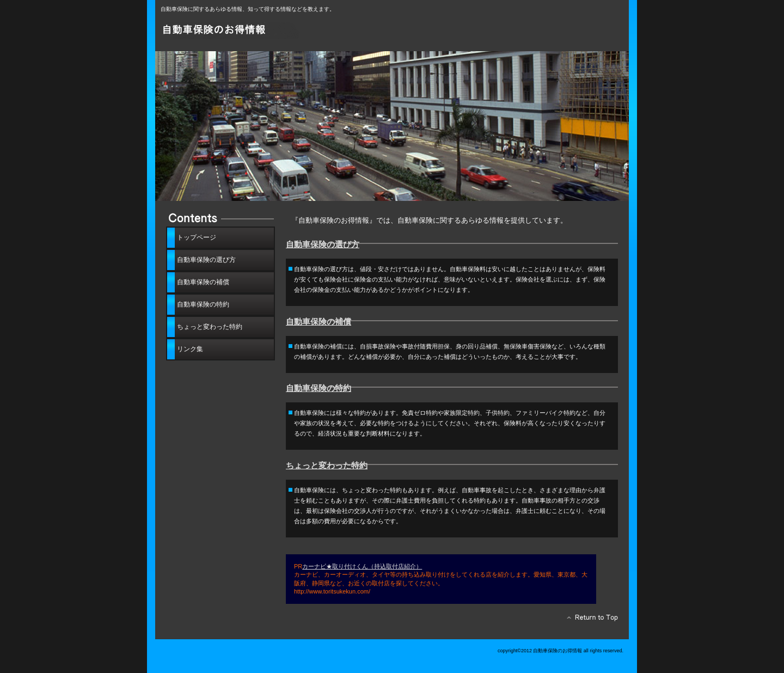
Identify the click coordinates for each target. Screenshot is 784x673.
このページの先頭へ (589, 620)
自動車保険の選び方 (323, 244)
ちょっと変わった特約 (327, 466)
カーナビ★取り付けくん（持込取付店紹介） (362, 566)
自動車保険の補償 (318, 322)
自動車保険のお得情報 (283, 31)
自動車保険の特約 (318, 388)
